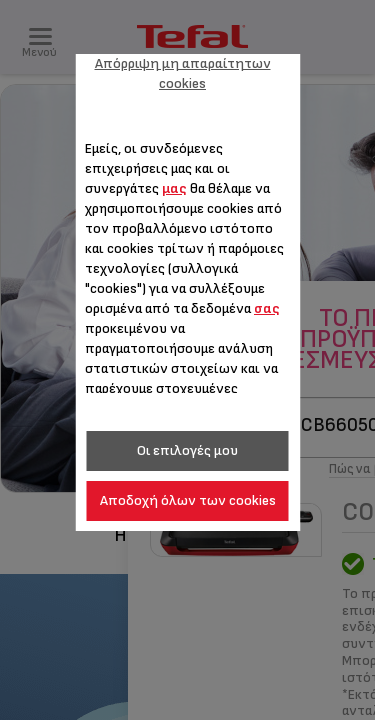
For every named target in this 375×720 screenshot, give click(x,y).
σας (267, 308)
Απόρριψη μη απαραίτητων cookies (183, 73)
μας (174, 188)
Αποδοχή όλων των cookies (188, 500)
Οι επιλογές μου (187, 450)
